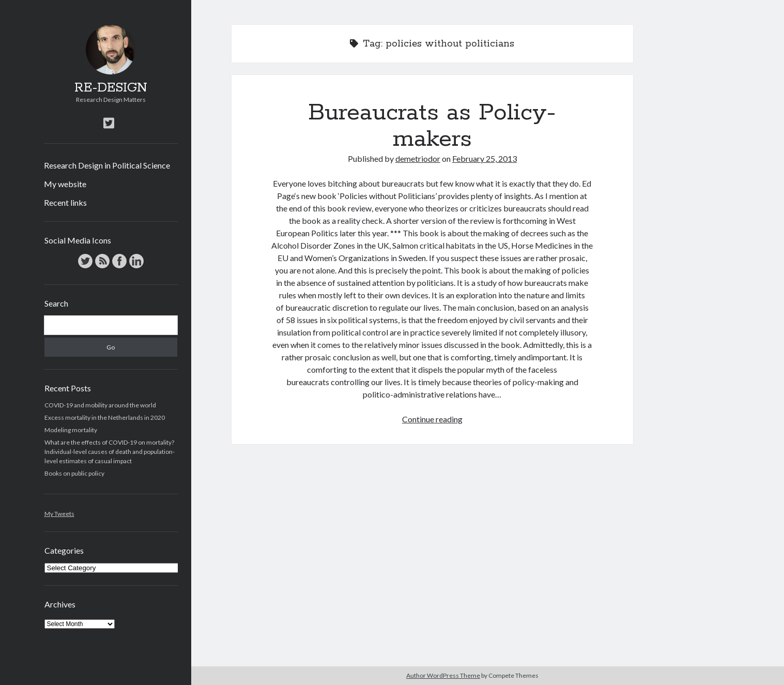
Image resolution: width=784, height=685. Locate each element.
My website (65, 184)
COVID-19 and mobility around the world (100, 405)
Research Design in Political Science (107, 165)
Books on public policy (74, 473)
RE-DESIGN (111, 88)
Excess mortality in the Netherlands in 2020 (105, 417)
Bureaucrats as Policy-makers (432, 126)
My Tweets (59, 514)
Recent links (65, 202)
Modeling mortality (71, 430)
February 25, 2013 (485, 158)
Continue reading (432, 419)
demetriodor (418, 158)
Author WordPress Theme (443, 675)
